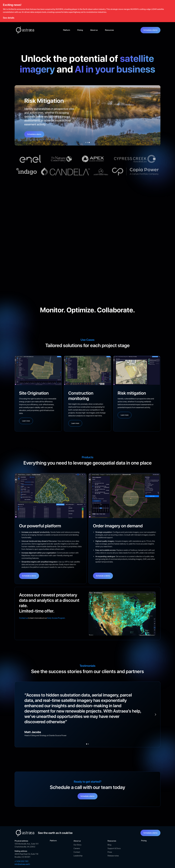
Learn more (26, 421)
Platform (67, 30)
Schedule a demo (150, 30)
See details (9, 18)
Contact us (23, 618)
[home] (26, 30)
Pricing (80, 30)
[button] (94, 30)
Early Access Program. (56, 618)
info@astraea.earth (22, 864)
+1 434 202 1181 (22, 861)
